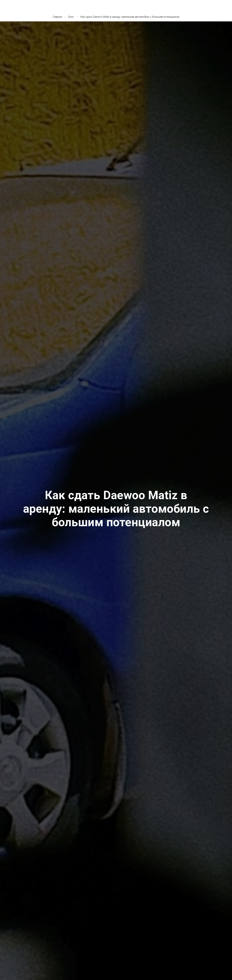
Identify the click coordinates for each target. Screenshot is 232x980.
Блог (71, 17)
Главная (57, 17)
